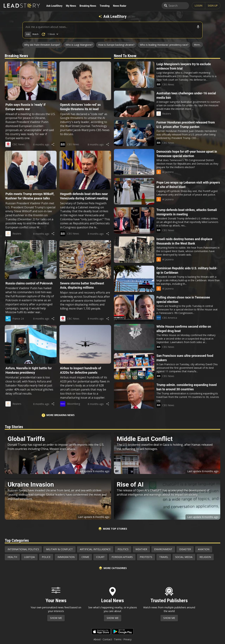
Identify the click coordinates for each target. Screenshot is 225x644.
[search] (175, 6)
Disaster (185, 549)
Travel (164, 557)
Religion (205, 557)
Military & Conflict (59, 549)
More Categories (113, 568)
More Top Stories (112, 529)
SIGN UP (213, 6)
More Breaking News (58, 415)
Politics (123, 549)
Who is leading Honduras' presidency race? (164, 45)
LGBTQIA (29, 557)
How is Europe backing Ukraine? (116, 45)
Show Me (56, 618)
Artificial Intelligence (95, 549)
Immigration (66, 557)
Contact (107, 639)
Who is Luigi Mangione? (79, 45)
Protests (146, 557)
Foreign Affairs (122, 557)
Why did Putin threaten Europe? (42, 45)
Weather (141, 549)
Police (46, 557)
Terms (118, 639)
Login (198, 6)
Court (100, 557)
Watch (35, 34)
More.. (197, 45)
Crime (85, 557)
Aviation (204, 549)
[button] (31, 101)
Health (12, 557)
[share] (53, 144)
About (97, 639)
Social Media (184, 557)
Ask (28, 34)
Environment (163, 549)
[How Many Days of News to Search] (53, 34)
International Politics (23, 549)
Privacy (127, 639)
